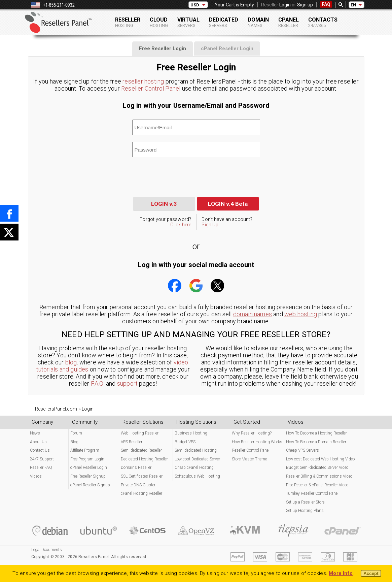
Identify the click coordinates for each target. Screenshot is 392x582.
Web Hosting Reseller (140, 433)
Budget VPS (185, 442)
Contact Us (40, 450)
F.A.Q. (98, 383)
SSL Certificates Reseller (142, 476)
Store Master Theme (249, 459)
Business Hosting (191, 433)
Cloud (159, 22)
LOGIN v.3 (164, 204)
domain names (253, 314)
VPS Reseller (132, 442)
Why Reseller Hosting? (252, 433)
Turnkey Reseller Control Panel (312, 493)
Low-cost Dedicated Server (197, 459)
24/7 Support (42, 459)
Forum (76, 433)
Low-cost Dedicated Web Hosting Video (320, 459)
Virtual (188, 22)
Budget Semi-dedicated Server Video (317, 467)
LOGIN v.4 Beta (228, 204)
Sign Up (210, 225)
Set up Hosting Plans (305, 511)
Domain (258, 22)
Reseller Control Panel (151, 88)
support (127, 383)
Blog (74, 442)
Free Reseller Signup (88, 476)
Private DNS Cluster (138, 485)
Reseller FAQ (41, 467)
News (35, 433)
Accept (371, 573)
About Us (38, 442)
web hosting (301, 314)
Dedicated (224, 22)
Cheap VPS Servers (302, 450)
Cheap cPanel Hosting (194, 467)
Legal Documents (47, 550)
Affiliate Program (85, 450)
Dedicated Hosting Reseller (144, 459)
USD (195, 5)
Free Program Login (87, 459)
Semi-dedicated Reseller (141, 450)
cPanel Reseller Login (89, 467)
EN (353, 5)
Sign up (305, 5)
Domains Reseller (136, 467)
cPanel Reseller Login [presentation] (227, 48)
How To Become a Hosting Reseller (316, 433)
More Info (341, 573)
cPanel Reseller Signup (90, 485)
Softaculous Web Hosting (197, 476)
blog (71, 362)
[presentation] (183, 177)
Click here (181, 225)
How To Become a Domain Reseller (316, 442)
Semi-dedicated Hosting (196, 450)
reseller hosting (143, 81)
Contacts (323, 22)
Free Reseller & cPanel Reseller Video (317, 485)
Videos (36, 476)
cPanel (289, 22)
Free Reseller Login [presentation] (163, 48)
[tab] (163, 48)
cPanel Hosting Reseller (141, 493)
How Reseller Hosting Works (257, 442)
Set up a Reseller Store (305, 502)
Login (285, 5)
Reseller (128, 22)
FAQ (326, 4)
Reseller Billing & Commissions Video (319, 476)
